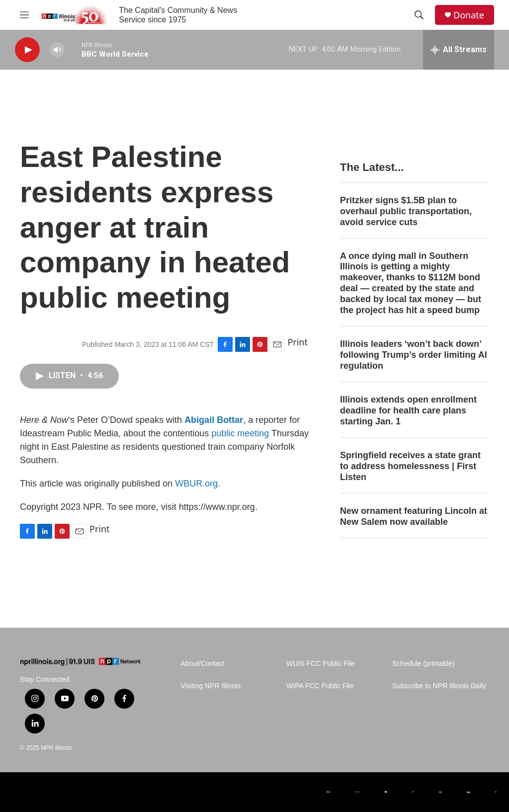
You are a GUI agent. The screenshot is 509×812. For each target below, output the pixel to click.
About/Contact (203, 664)
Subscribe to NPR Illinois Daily (439, 686)
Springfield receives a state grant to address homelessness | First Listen (410, 466)
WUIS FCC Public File (321, 664)
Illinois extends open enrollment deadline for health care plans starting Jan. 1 (408, 410)
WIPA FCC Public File (320, 686)
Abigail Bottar (214, 420)
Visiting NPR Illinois (211, 686)
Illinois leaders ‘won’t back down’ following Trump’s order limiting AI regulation (414, 355)
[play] (27, 50)
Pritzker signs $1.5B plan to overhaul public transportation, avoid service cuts (406, 211)
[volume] (57, 50)
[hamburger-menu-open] (24, 15)
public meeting (240, 433)
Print (297, 342)
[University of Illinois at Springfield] (496, 792)
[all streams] (459, 50)
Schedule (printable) (423, 664)
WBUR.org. (198, 484)
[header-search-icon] (419, 15)
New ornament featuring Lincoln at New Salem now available (414, 516)
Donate (469, 15)
